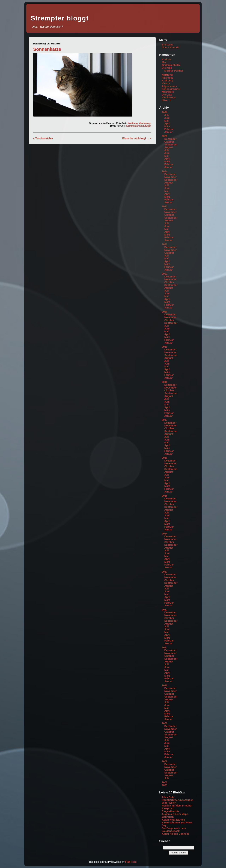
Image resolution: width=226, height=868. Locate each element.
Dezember (170, 139)
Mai (166, 121)
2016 (165, 458)
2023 (165, 206)
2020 (165, 312)
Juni (167, 118)
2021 (165, 274)
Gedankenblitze (171, 65)
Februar (169, 129)
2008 (165, 761)
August (169, 147)
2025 (165, 136)
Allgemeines (169, 86)
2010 (165, 685)
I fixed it (166, 100)
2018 (165, 382)
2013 (165, 572)
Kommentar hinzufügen (139, 126)
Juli (167, 115)
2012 (165, 610)
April (167, 124)
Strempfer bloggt (60, 18)
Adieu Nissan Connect (175, 834)
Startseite (168, 45)
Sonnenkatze (47, 49)
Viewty (166, 83)
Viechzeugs (145, 123)
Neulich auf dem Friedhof (177, 806)
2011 (165, 647)
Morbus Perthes (174, 71)
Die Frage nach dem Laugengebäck (174, 830)
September (171, 145)
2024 (165, 171)
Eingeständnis (170, 811)
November (171, 177)
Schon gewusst (171, 89)
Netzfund (167, 75)
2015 (165, 496)
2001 (165, 785)
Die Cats (167, 95)
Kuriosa (166, 59)
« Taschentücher (43, 138)
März (167, 126)
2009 (165, 723)
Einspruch (168, 808)
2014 (165, 534)
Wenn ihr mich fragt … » (137, 138)
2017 (165, 420)
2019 (165, 347)
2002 (165, 782)
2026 (165, 112)
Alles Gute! (168, 797)
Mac (164, 62)
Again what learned (173, 820)
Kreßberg (133, 123)
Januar (169, 132)
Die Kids (167, 68)
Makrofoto (168, 92)
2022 (165, 244)
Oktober (169, 142)
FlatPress (167, 78)
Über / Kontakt (170, 47)
